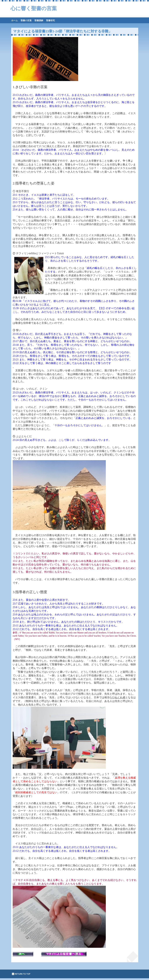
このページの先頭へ (21, 974)
